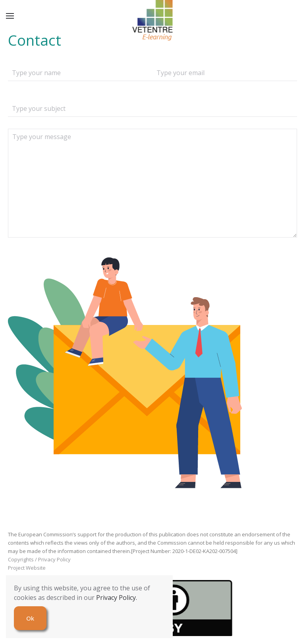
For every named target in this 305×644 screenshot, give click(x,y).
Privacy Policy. (117, 598)
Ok (30, 618)
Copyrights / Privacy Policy (39, 559)
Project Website (27, 568)
